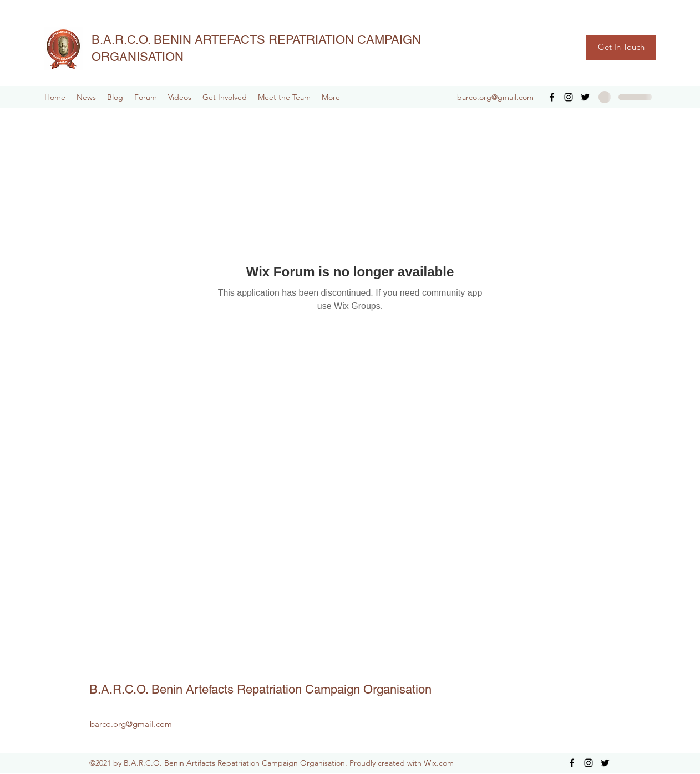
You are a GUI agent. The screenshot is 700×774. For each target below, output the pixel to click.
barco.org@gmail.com (495, 97)
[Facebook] (552, 97)
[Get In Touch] (621, 47)
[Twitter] (585, 97)
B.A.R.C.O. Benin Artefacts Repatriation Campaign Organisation (260, 689)
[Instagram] (569, 97)
